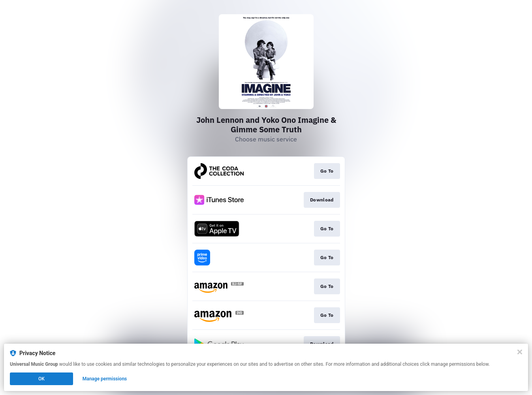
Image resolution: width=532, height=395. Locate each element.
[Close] (520, 352)
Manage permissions (105, 379)
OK (41, 379)
